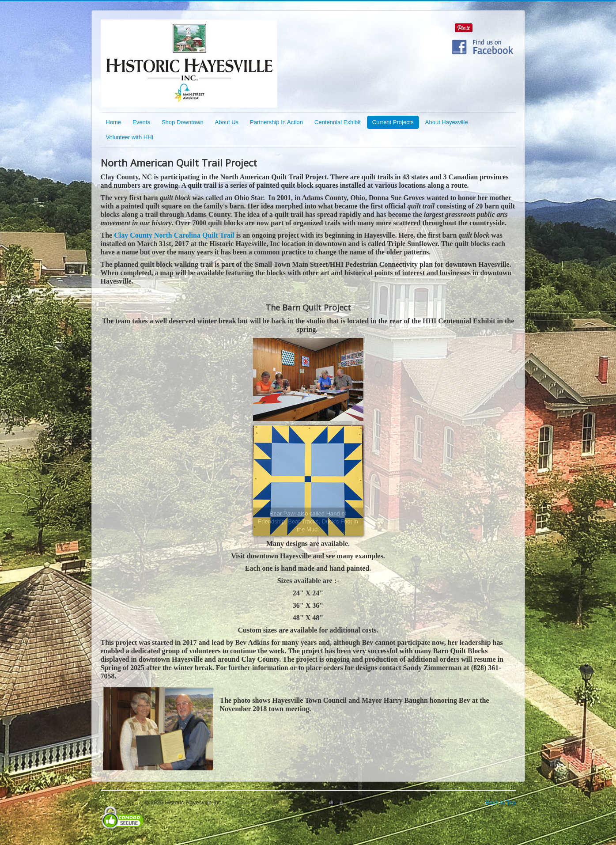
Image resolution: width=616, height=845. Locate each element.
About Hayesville (447, 122)
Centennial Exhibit (338, 122)
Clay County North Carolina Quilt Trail (174, 235)
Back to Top (501, 802)
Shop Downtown (183, 122)
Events (141, 122)
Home (114, 122)
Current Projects (393, 122)
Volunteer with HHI (130, 137)
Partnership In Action (276, 122)
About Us (227, 122)
